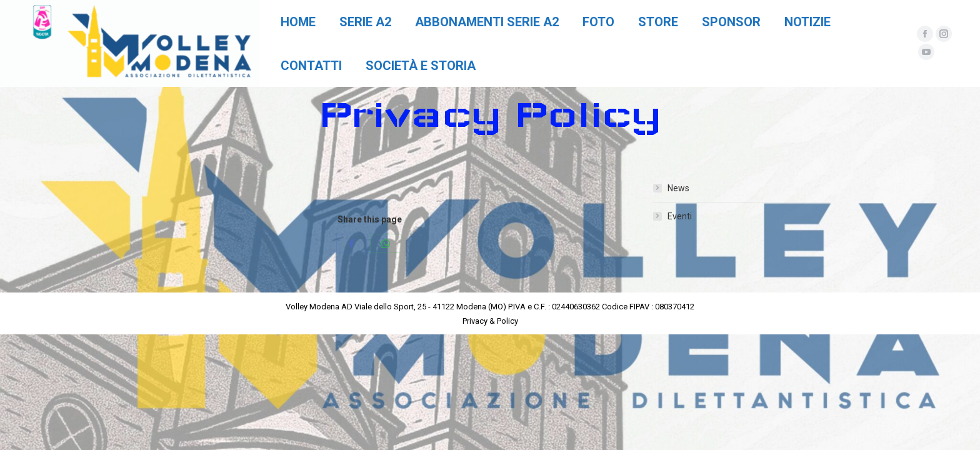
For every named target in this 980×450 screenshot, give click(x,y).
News (678, 188)
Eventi (680, 216)
